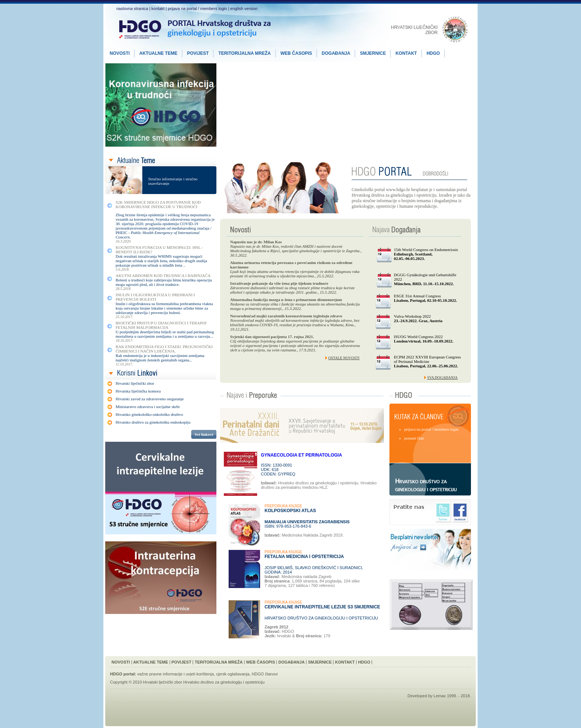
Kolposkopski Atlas (290, 511)
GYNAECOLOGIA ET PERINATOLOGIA (301, 455)
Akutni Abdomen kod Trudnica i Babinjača (163, 275)
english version (244, 9)
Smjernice (320, 662)
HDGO (364, 662)
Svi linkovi (204, 434)
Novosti (121, 662)
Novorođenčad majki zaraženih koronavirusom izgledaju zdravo (286, 316)
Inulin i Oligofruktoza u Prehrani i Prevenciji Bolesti (155, 297)
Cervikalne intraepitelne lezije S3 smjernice (322, 607)
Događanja (291, 662)
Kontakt (345, 662)
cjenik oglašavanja (233, 674)
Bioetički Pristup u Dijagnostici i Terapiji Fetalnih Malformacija (161, 325)
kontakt (158, 9)
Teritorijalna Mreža (219, 662)
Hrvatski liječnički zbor (135, 383)
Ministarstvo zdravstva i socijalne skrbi (148, 407)
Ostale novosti (344, 358)
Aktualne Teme (151, 662)
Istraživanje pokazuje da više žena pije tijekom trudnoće (279, 283)
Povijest (182, 662)
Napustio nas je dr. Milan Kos (256, 242)
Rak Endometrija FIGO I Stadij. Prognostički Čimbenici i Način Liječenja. (164, 349)
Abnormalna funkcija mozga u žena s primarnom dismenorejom (286, 300)
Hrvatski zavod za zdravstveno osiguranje (150, 399)
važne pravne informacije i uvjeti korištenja (175, 674)
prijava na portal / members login (197, 9)
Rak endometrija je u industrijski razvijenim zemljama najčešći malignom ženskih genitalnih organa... (160, 358)
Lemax (440, 696)
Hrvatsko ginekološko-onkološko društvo (149, 414)
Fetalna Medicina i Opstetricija (304, 557)
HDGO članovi (265, 674)
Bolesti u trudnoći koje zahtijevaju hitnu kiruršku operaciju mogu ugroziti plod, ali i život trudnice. (164, 282)
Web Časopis (260, 662)
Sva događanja (442, 378)
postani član (414, 438)
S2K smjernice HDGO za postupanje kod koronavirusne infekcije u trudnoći (158, 204)
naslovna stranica (132, 9)
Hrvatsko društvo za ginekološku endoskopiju (153, 422)
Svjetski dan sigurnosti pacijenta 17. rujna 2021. (272, 337)
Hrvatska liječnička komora (138, 391)
